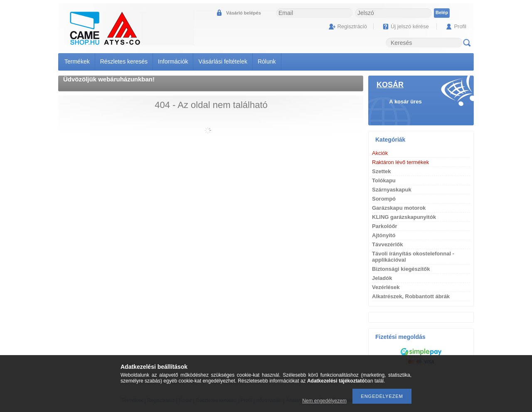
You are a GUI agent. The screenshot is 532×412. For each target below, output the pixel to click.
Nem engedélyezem (324, 401)
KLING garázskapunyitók (404, 217)
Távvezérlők (387, 244)
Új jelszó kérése (410, 26)
